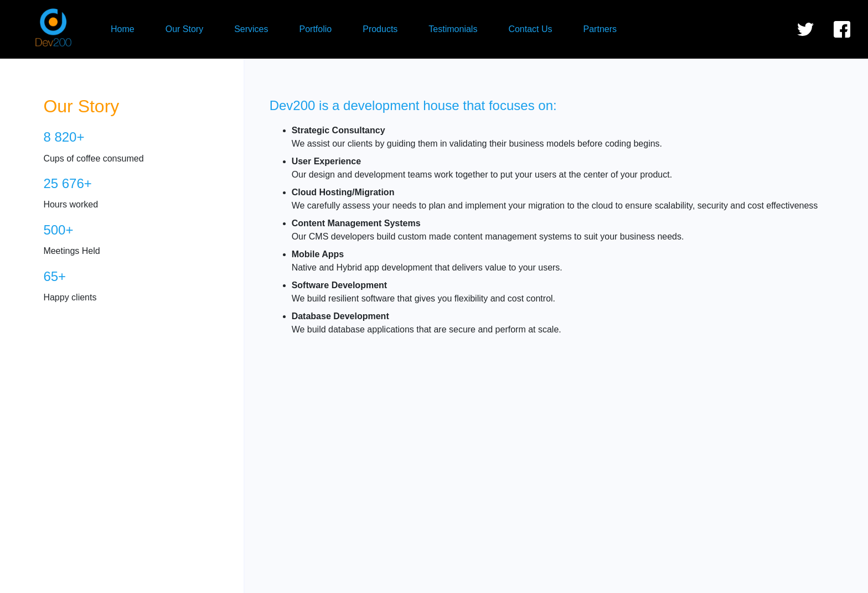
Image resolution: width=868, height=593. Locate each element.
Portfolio (316, 29)
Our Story (184, 29)
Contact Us (530, 29)
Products (380, 29)
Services (251, 29)
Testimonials (453, 29)
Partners (600, 29)
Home (123, 29)
